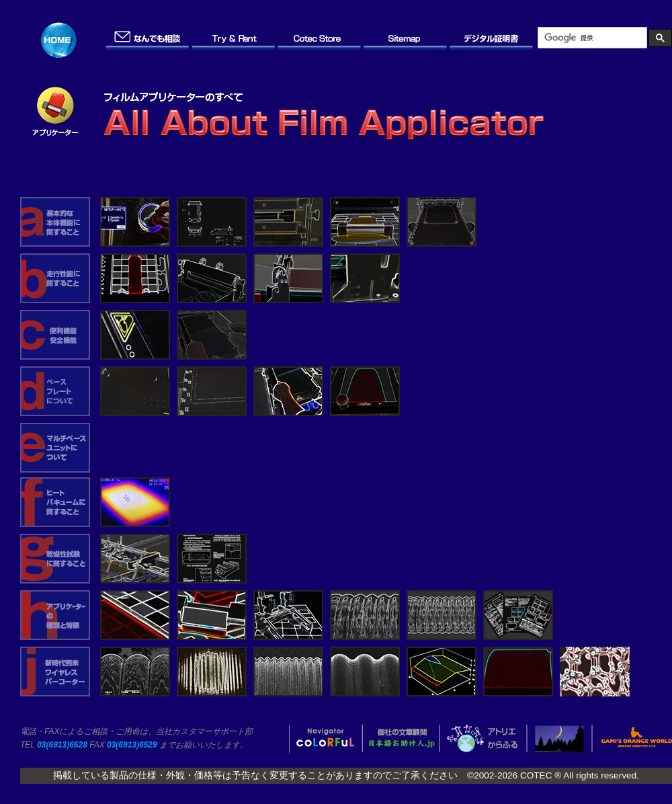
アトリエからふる (482, 739)
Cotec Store (320, 40)
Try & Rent (234, 40)
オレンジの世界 (631, 739)
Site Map (406, 40)
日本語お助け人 (401, 739)
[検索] (591, 38)
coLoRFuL (326, 739)
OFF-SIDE (559, 739)
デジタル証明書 (492, 40)
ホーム (62, 40)
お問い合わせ (148, 40)
